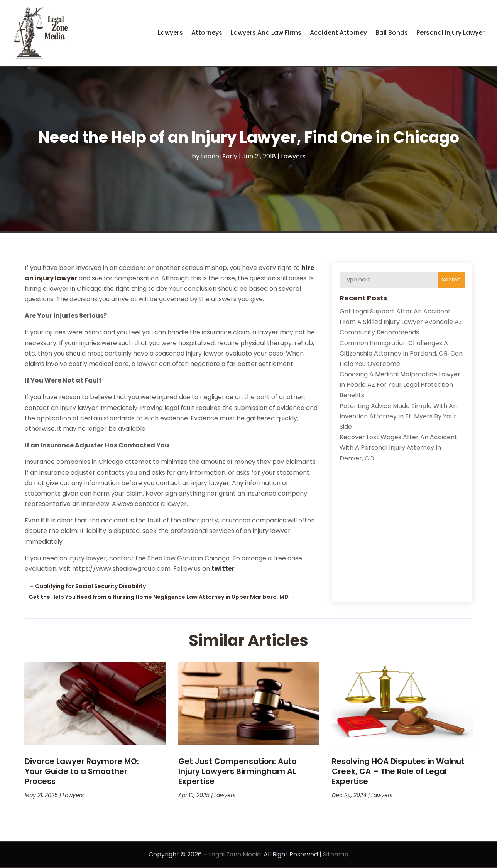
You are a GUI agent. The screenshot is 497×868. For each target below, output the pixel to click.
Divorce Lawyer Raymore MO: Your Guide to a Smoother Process (82, 771)
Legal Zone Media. (235, 854)
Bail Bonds (392, 33)
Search (451, 280)
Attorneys (207, 33)
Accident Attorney (338, 33)
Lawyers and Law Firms (266, 33)
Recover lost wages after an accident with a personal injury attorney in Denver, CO (398, 447)
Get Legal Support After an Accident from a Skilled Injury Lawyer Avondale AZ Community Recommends (401, 322)
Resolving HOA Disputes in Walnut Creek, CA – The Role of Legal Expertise (398, 771)
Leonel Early (219, 156)
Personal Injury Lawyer (451, 33)
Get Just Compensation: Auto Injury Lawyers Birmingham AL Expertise (238, 771)
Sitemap (336, 854)
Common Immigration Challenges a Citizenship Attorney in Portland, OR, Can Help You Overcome (401, 353)
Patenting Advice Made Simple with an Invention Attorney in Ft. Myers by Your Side (398, 416)
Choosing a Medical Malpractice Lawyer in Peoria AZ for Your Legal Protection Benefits (400, 385)
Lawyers (170, 33)
